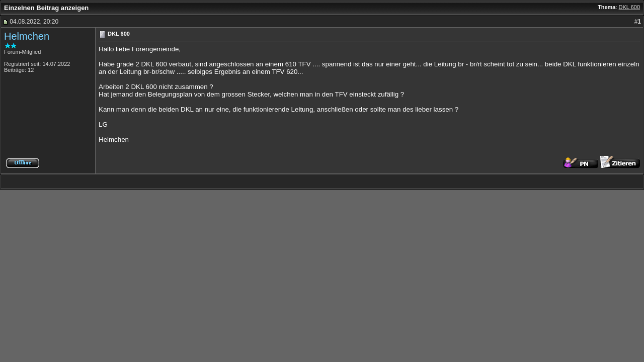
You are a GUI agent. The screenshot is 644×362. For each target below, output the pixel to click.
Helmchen (27, 36)
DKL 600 (629, 7)
